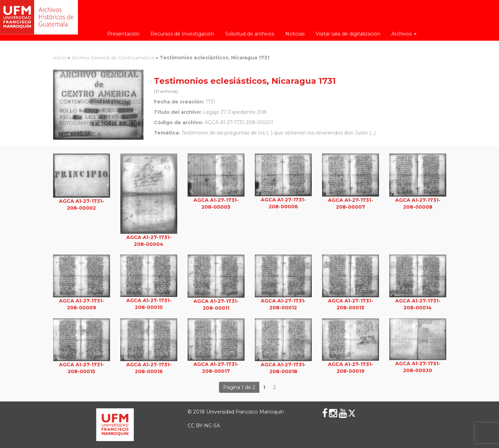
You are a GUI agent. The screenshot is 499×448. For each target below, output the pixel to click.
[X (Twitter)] (352, 413)
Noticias (295, 34)
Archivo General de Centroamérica (113, 58)
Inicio (60, 58)
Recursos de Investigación (182, 34)
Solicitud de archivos (250, 34)
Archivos (404, 34)
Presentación (123, 34)
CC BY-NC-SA (204, 426)
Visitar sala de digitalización (348, 34)
